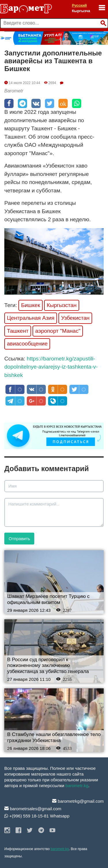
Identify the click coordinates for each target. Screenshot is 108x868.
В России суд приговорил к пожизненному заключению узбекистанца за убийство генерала (48, 666)
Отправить (19, 539)
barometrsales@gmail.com (33, 809)
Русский (79, 5)
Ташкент (18, 331)
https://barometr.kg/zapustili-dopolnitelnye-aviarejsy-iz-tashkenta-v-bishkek (51, 367)
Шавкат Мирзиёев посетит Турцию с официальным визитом (48, 599)
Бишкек (31, 305)
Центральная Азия (31, 318)
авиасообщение (27, 344)
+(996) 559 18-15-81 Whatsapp (37, 816)
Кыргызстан (61, 305)
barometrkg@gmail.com (78, 801)
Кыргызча (81, 11)
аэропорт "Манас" (58, 331)
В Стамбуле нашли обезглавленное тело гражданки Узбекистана (54, 737)
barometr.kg (77, 786)
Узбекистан (75, 318)
